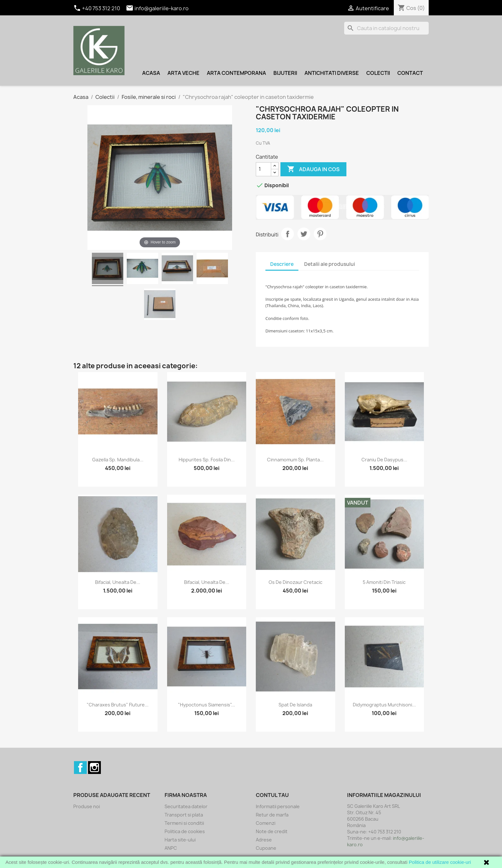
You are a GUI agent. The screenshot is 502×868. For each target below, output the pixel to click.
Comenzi (266, 823)
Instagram (94, 768)
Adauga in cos (313, 169)
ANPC (171, 848)
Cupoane (266, 848)
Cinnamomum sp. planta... (295, 460)
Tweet (304, 234)
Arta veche (183, 73)
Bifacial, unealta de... (118, 582)
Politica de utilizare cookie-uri (440, 862)
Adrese (264, 840)
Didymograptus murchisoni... (384, 705)
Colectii (378, 73)
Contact (410, 73)
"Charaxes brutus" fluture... (118, 705)
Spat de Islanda (295, 705)
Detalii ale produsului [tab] (330, 264)
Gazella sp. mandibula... (118, 460)
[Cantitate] (263, 169)
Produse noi (87, 806)
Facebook (80, 768)
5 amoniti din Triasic (384, 582)
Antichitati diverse (332, 73)
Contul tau (272, 795)
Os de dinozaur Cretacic (296, 582)
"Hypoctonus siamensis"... (206, 705)
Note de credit (272, 831)
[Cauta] (386, 28)
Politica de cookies (185, 831)
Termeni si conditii (184, 823)
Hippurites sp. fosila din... (207, 460)
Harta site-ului (180, 840)
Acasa (151, 73)
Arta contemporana (236, 73)
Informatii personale (278, 806)
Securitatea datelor (186, 806)
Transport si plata (184, 815)
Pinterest (320, 234)
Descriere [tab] (282, 264)
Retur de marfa (272, 815)
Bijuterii (285, 73)
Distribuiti (287, 234)
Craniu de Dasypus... (384, 460)
